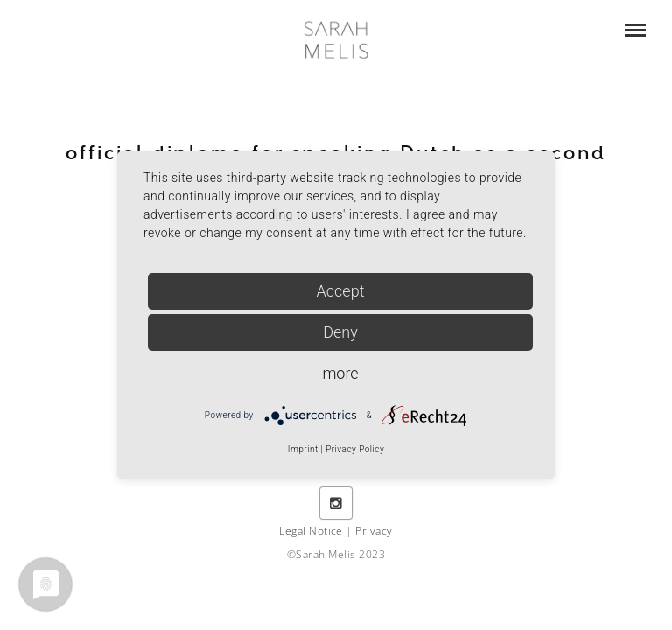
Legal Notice (311, 531)
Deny (340, 332)
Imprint (303, 449)
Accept (341, 291)
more (340, 373)
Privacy (374, 531)
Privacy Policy (355, 449)
